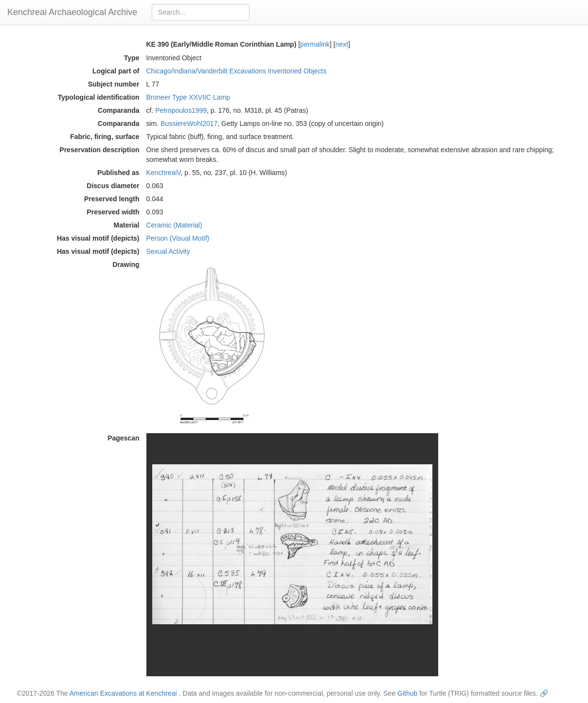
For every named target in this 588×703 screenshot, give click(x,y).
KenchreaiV (164, 173)
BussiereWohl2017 (189, 123)
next (341, 44)
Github (407, 693)
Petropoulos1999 (181, 110)
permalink (315, 44)
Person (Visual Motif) (178, 238)
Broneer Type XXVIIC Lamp (188, 97)
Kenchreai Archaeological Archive (72, 12)
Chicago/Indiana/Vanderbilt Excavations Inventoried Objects (237, 71)
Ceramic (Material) (174, 225)
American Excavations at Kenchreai (123, 693)
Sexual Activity (168, 251)
